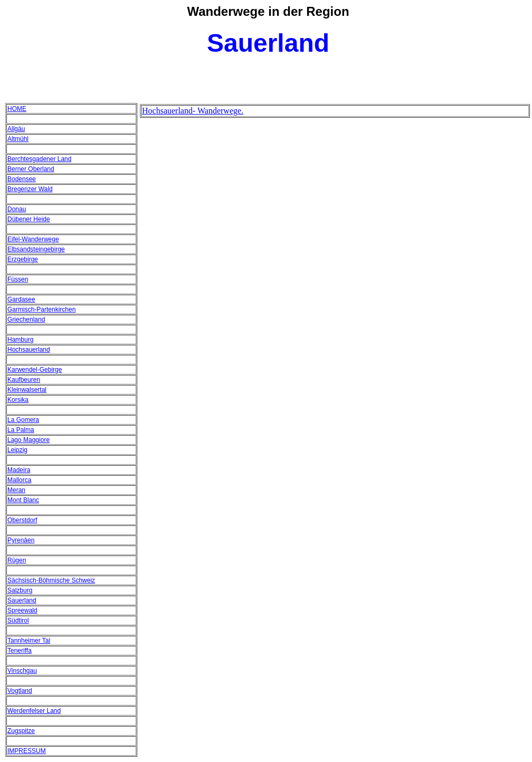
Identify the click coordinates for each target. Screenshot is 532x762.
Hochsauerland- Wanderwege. (193, 111)
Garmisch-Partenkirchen (41, 309)
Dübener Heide (29, 219)
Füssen (18, 279)
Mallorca (19, 480)
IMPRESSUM (27, 751)
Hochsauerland (29, 350)
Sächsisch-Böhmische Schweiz (51, 580)
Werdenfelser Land (34, 711)
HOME (17, 109)
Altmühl (18, 139)
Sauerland (22, 600)
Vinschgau (22, 671)
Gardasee (21, 299)
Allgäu (16, 129)
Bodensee (22, 179)
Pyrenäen (21, 540)
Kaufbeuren (24, 380)
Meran (16, 490)
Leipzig (17, 450)
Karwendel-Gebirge (35, 370)
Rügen (17, 560)
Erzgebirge (23, 259)
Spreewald (22, 610)
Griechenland (26, 319)
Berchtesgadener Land (39, 159)
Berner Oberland (31, 169)
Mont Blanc (23, 500)
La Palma (21, 430)
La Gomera (23, 420)
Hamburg (20, 340)
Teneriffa (20, 651)
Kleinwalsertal (27, 390)
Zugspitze (21, 731)
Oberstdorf (22, 520)
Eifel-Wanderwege (33, 239)
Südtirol (18, 620)
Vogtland (20, 691)
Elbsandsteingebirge (36, 249)
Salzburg (20, 590)
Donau (17, 209)
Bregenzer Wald (30, 189)
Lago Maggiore (28, 440)
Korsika (18, 400)
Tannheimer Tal (29, 641)
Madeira (19, 470)
